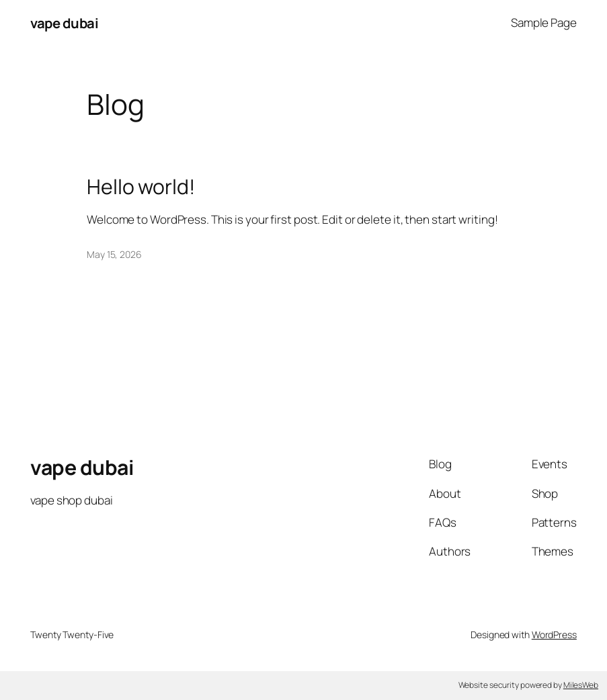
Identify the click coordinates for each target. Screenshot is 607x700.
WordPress (554, 635)
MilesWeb (581, 685)
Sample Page (544, 23)
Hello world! (141, 187)
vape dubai (64, 23)
